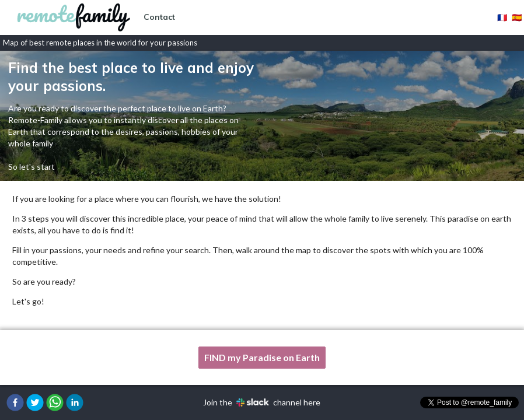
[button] (15, 402)
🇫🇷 (502, 17)
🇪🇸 (517, 17)
